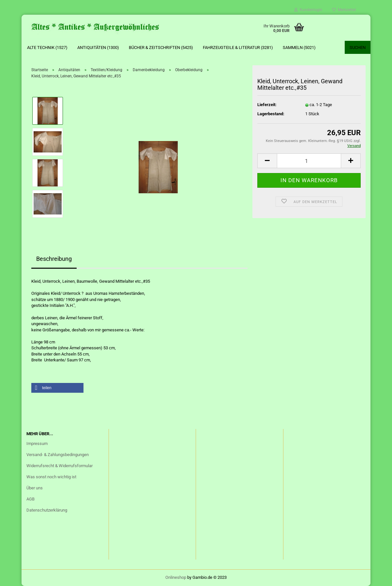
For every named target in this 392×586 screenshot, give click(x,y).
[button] (57, 388)
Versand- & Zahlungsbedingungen (58, 455)
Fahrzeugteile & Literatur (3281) (238, 48)
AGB (30, 499)
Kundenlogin (308, 10)
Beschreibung (54, 259)
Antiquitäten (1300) (98, 48)
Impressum (37, 443)
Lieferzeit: (267, 105)
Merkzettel (344, 10)
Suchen (358, 48)
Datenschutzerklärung (47, 510)
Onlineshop (176, 577)
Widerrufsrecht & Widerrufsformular (60, 466)
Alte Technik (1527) (47, 48)
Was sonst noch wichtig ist (51, 477)
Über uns (35, 488)
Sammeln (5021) (299, 48)
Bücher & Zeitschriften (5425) (161, 48)
